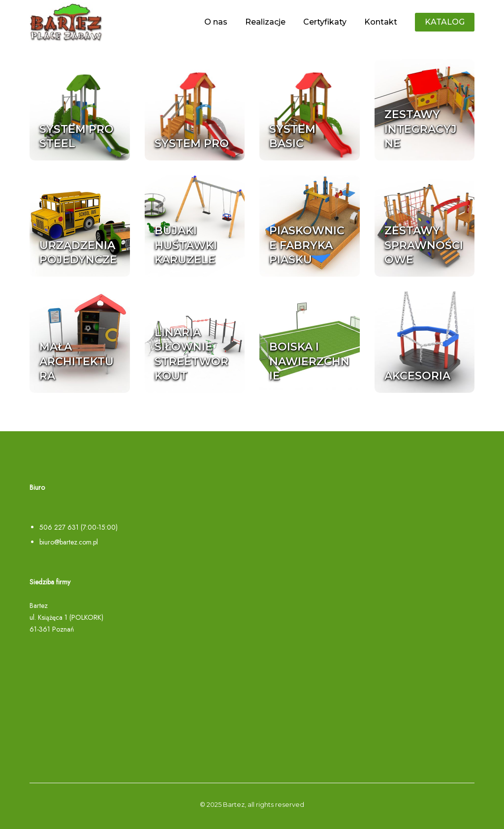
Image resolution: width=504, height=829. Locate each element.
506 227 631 (59, 527)
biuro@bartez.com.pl (69, 542)
